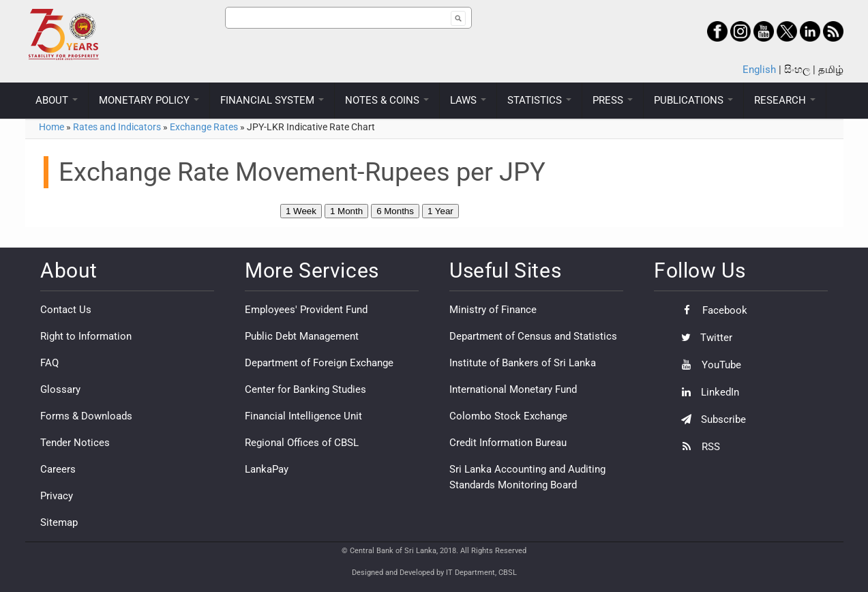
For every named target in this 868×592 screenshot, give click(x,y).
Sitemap (59, 522)
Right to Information (86, 336)
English (759, 70)
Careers (58, 469)
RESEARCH (785, 100)
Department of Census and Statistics (533, 336)
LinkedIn (707, 392)
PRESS (613, 100)
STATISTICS (539, 100)
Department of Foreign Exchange (319, 363)
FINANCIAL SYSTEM (272, 100)
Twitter (703, 338)
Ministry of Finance (493, 310)
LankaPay (267, 469)
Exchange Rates (204, 127)
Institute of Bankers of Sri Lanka (523, 363)
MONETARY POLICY (149, 100)
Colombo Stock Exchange (508, 416)
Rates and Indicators (117, 127)
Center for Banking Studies (305, 389)
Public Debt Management (302, 336)
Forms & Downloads (86, 416)
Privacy (57, 496)
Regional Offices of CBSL (302, 443)
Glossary (60, 389)
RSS (697, 447)
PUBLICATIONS (693, 100)
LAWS (468, 100)
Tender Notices (75, 443)
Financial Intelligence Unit (303, 416)
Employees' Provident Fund (306, 310)
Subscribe (710, 419)
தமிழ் (831, 70)
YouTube (708, 365)
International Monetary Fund (513, 389)
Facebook (711, 310)
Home (51, 127)
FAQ (49, 363)
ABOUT (57, 100)
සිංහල (797, 70)
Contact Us (66, 310)
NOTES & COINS (387, 100)
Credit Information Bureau (508, 443)
